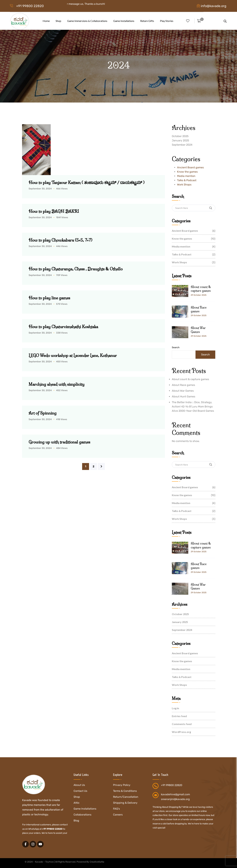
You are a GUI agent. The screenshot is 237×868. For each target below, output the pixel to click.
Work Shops (184, 185)
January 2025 (180, 140)
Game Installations (124, 21)
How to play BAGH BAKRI (54, 211)
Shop (58, 21)
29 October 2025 (199, 295)
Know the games (187, 172)
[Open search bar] (225, 21)
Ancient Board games (190, 167)
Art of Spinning (43, 413)
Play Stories (167, 21)
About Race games (199, 309)
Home (46, 21)
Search (176, 348)
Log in (175, 708)
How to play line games (49, 298)
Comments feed (182, 724)
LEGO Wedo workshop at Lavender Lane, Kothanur (73, 355)
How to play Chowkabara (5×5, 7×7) (60, 240)
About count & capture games (201, 289)
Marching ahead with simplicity (57, 384)
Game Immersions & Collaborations (87, 21)
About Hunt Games (184, 396)
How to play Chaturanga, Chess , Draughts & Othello (76, 269)
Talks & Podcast (187, 180)
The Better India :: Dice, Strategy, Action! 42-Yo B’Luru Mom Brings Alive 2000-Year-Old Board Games (193, 407)
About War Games (198, 330)
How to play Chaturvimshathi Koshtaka (63, 327)
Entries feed (179, 716)
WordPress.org (181, 732)
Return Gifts (147, 21)
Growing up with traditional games (59, 442)
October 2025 (180, 136)
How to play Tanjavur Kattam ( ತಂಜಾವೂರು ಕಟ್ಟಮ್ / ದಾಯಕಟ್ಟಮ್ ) (87, 182)
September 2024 (182, 145)
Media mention (186, 176)
